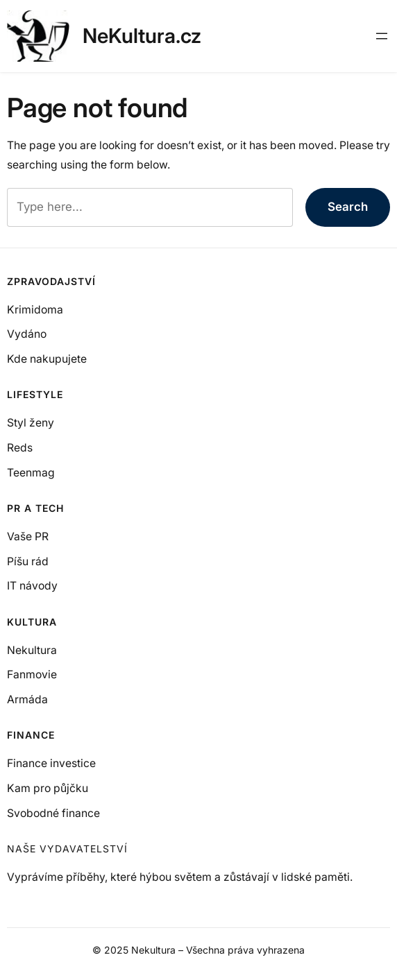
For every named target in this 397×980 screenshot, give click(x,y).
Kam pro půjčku (48, 788)
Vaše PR (28, 536)
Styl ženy (31, 423)
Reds (20, 448)
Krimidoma (35, 310)
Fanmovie (32, 674)
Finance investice (51, 763)
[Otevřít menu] (382, 36)
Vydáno (27, 334)
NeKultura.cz (142, 36)
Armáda (27, 699)
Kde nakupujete (47, 359)
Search (348, 207)
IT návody (32, 586)
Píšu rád (28, 561)
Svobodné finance (53, 813)
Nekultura (32, 650)
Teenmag (31, 473)
